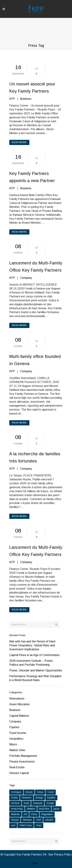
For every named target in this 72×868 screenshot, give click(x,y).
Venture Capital (19, 773)
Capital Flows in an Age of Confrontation (35, 655)
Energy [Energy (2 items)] (39, 798)
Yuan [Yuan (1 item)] (39, 825)
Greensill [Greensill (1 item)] (38, 803)
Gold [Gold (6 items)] (26, 803)
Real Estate (17, 767)
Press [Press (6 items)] (34, 814)
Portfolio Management (23, 756)
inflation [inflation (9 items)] (31, 809)
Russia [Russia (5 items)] (15, 820)
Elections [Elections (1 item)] (27, 798)
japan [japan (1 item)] (56, 809)
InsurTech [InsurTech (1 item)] (44, 809)
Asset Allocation (19, 704)
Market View (17, 750)
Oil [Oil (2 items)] (25, 814)
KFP (12, 99)
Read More (19, 142)
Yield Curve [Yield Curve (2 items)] (26, 825)
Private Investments (22, 762)
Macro (13, 744)
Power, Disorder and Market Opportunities (36, 670)
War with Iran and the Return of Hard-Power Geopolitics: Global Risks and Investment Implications (33, 645)
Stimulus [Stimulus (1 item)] (27, 820)
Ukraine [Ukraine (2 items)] (49, 820)
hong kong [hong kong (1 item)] (17, 809)
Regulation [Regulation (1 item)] (47, 814)
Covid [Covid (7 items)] (51, 792)
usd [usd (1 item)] (13, 825)
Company (26, 278)
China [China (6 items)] (40, 792)
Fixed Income (18, 733)
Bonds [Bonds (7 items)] (29, 792)
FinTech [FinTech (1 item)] (15, 803)
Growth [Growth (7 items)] (50, 803)
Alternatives (17, 699)
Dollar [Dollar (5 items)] (14, 798)
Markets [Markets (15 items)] (15, 814)
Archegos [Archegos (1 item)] (16, 792)
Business (26, 99)
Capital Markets (19, 716)
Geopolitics (16, 739)
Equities (14, 727)
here (36, 863)
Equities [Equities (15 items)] (51, 798)
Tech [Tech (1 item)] (38, 820)
